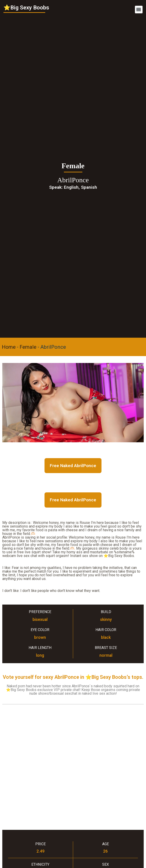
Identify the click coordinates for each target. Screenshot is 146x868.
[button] (139, 10)
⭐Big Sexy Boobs (26, 8)
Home (9, 347)
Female (28, 347)
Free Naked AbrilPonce (73, 466)
